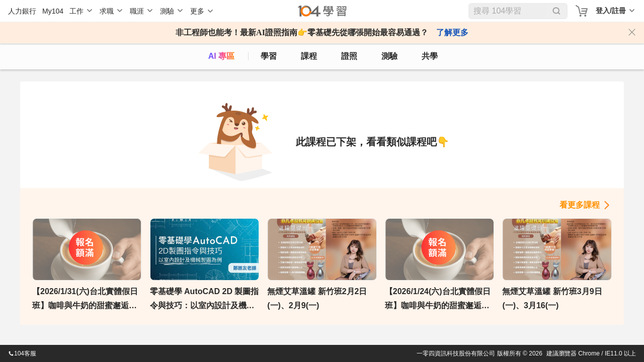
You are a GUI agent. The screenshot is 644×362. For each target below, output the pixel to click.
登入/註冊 (611, 11)
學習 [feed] (269, 56)
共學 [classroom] (430, 56)
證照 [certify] (349, 56)
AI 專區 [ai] (221, 56)
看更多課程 (580, 205)
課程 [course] (309, 56)
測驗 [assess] (389, 56)
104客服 (22, 353)
